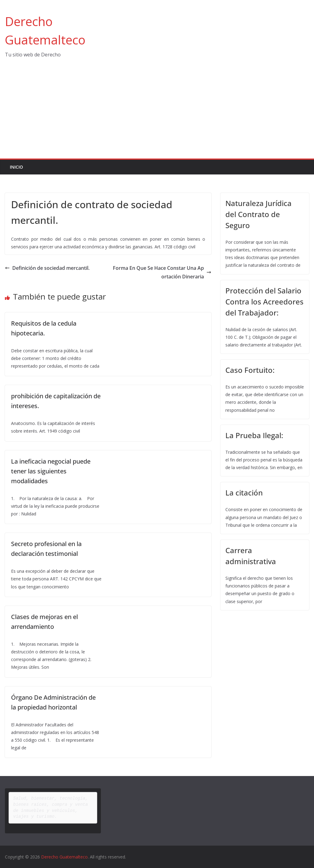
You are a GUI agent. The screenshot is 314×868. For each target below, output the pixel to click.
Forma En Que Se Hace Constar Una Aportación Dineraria (162, 272)
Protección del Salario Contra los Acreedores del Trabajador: (264, 302)
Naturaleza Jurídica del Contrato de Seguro (258, 214)
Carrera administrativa (251, 556)
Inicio (16, 167)
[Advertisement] (157, 113)
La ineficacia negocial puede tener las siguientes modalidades (51, 471)
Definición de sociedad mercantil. (47, 268)
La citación (244, 493)
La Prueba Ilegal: (254, 435)
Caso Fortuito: (250, 370)
